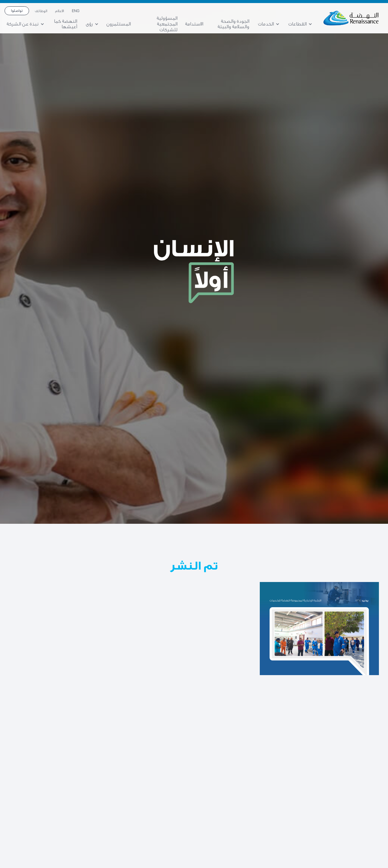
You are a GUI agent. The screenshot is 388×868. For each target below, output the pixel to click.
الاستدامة (194, 24)
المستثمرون (119, 24)
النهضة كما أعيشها (65, 24)
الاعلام (60, 11)
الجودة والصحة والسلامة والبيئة (233, 24)
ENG (76, 11)
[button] (302, 24)
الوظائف (41, 11)
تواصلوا (17, 11)
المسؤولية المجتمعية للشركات (167, 24)
